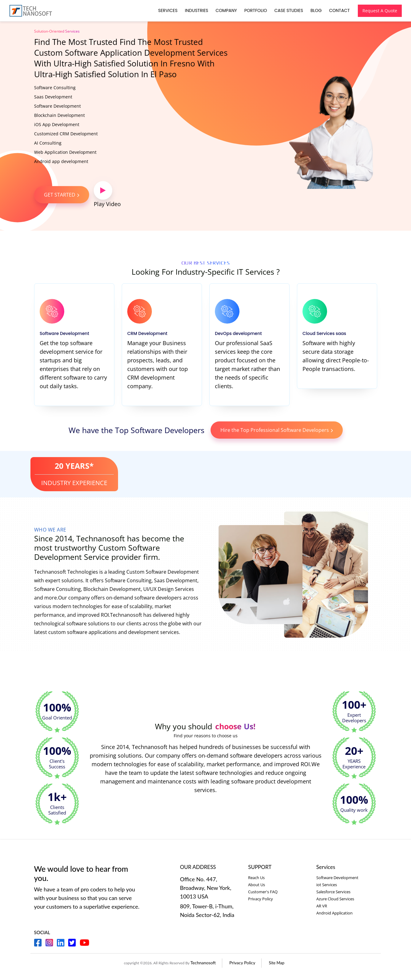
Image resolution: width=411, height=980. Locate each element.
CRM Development (148, 333)
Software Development (57, 106)
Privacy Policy (261, 899)
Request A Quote (379, 11)
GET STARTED (62, 195)
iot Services (327, 885)
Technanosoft (203, 963)
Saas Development (53, 97)
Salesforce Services (333, 892)
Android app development (61, 161)
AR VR (322, 906)
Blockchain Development (59, 115)
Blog (315, 10)
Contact (339, 10)
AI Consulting (48, 143)
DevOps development (239, 333)
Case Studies (288, 10)
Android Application (334, 913)
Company (225, 10)
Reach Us (256, 878)
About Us (257, 885)
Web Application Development (65, 152)
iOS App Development (57, 124)
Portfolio (255, 10)
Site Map (277, 963)
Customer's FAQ (263, 892)
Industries (196, 10)
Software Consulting (55, 88)
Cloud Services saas (325, 333)
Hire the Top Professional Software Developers (277, 430)
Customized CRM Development (66, 134)
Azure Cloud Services (335, 899)
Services (167, 10)
